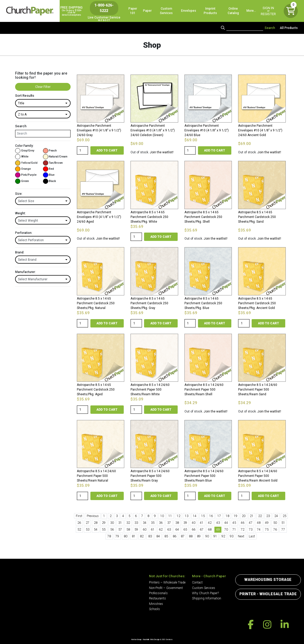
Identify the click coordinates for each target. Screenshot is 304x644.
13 (187, 516)
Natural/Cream (55, 157)
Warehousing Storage (268, 580)
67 (202, 529)
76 (275, 529)
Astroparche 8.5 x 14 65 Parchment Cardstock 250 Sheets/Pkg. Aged (96, 390)
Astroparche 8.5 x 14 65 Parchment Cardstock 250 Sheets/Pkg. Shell (203, 217)
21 (252, 516)
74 (259, 529)
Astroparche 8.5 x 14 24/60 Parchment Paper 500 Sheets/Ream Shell (204, 390)
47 (251, 523)
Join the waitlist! (162, 152)
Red (49, 169)
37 (169, 523)
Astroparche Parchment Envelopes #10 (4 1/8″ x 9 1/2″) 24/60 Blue (207, 130)
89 (199, 536)
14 (195, 516)
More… (251, 11)
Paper (147, 11)
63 (169, 529)
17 (219, 516)
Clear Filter (43, 87)
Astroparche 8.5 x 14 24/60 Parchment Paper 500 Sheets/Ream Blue (204, 476)
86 (175, 536)
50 (275, 523)
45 (234, 523)
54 (96, 529)
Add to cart (107, 150)
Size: (19, 194)
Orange (23, 169)
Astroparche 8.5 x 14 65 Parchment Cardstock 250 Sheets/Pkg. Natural (96, 303)
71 (234, 529)
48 (259, 523)
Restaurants (157, 598)
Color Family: (24, 146)
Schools (154, 609)
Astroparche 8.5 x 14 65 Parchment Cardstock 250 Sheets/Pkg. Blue (203, 303)
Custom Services (166, 11)
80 (126, 536)
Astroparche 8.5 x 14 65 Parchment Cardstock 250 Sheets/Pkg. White (149, 217)
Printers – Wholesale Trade (167, 582)
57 (120, 529)
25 (284, 516)
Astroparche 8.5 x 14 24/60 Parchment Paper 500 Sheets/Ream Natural (96, 476)
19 (235, 516)
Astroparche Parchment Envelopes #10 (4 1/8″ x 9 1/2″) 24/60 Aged (99, 217)
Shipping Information (207, 598)
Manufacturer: (25, 272)
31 (120, 523)
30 (112, 523)
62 (161, 529)
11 (170, 516)
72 (243, 529)
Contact (197, 582)
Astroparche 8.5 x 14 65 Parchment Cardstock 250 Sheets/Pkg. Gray (149, 303)
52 (79, 529)
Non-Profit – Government (166, 588)
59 (136, 529)
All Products (289, 28)
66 (194, 529)
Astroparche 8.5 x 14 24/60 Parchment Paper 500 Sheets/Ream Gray (150, 476)
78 (109, 536)
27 (88, 523)
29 (104, 523)
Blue (49, 175)
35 (153, 523)
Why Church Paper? (205, 593)
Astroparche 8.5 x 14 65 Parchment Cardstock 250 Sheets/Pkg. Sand (257, 217)
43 (218, 523)
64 (177, 529)
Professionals (158, 593)
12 (178, 516)
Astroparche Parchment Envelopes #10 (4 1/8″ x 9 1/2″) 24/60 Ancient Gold (260, 130)
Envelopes (189, 11)
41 (202, 523)
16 (211, 516)
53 (88, 529)
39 (185, 523)
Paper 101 (133, 11)
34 (145, 523)
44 (226, 523)
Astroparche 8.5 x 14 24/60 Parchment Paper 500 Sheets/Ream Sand (258, 390)
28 (96, 523)
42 (210, 523)
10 (162, 516)
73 (251, 529)
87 (183, 536)
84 (158, 536)
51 (283, 523)
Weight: (20, 213)
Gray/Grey (25, 151)
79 (117, 536)
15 (203, 516)
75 (267, 529)
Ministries (156, 604)
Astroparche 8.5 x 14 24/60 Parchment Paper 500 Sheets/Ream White (150, 390)
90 (207, 536)
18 (227, 516)
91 (215, 536)
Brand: (20, 252)
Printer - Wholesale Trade (268, 594)
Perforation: (24, 233)
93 (232, 536)
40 (194, 523)
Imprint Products (210, 11)
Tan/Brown (53, 163)
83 (150, 536)
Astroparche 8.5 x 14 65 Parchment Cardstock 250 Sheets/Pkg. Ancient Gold (257, 303)
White (22, 157)
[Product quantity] (83, 150)
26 (79, 523)
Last (252, 536)
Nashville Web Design (151, 639)
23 (268, 516)
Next (241, 536)
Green (22, 181)
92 (223, 536)
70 (226, 529)
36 (161, 523)
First (79, 516)
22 (260, 516)
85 (166, 536)
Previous (93, 516)
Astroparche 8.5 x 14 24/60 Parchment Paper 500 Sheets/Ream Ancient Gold (258, 476)
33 (136, 523)
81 (134, 536)
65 (185, 529)
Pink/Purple (26, 175)
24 (276, 516)
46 (243, 523)
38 (177, 523)
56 (112, 529)
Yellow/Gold (26, 163)
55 (104, 529)
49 (267, 523)
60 (145, 529)
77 (283, 529)
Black (50, 181)
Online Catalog (233, 11)
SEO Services (167, 639)
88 (191, 536)
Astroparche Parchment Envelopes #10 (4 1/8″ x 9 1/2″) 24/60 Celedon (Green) (153, 130)
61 (153, 529)
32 (128, 523)
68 (210, 529)
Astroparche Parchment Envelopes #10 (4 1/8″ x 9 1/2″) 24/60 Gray (99, 130)
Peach (50, 151)
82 (142, 536)
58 (128, 529)
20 (244, 516)
